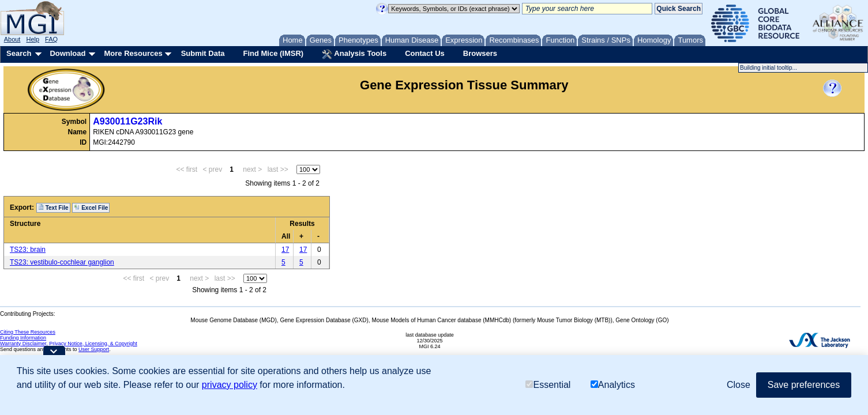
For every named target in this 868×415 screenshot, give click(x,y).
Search (19, 53)
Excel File (91, 207)
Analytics (613, 385)
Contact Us (425, 53)
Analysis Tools (354, 54)
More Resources (133, 53)
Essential (548, 385)
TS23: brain (28, 250)
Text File (53, 207)
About (12, 39)
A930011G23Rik (127, 121)
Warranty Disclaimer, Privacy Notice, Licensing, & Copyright (69, 344)
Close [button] (739, 385)
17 (285, 250)
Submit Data (203, 53)
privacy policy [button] (230, 385)
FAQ (51, 39)
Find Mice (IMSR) (273, 53)
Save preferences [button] (804, 385)
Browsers (480, 53)
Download (67, 53)
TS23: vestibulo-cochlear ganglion (62, 262)
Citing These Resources (28, 332)
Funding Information (23, 338)
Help (33, 39)
